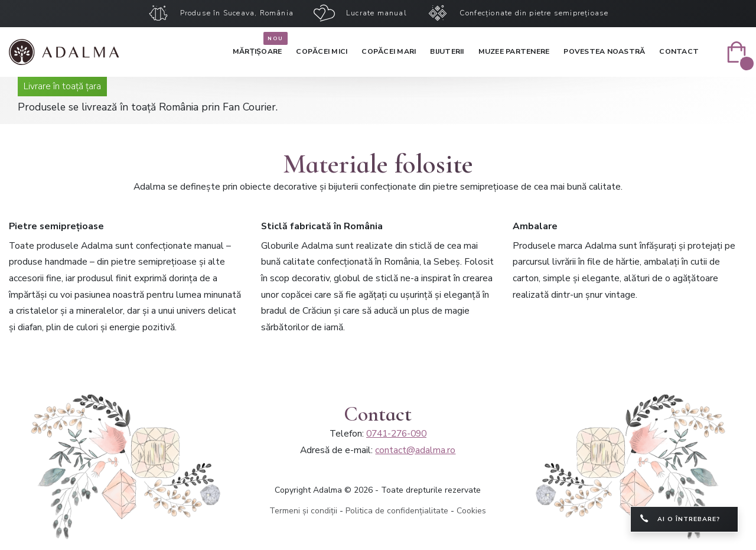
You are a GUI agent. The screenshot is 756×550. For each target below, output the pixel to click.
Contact (679, 51)
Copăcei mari (389, 51)
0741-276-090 (396, 434)
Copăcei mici (322, 51)
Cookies (471, 511)
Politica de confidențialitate (397, 511)
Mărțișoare (258, 49)
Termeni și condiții (303, 511)
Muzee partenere (514, 51)
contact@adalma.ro (415, 450)
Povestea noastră (604, 51)
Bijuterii (447, 51)
